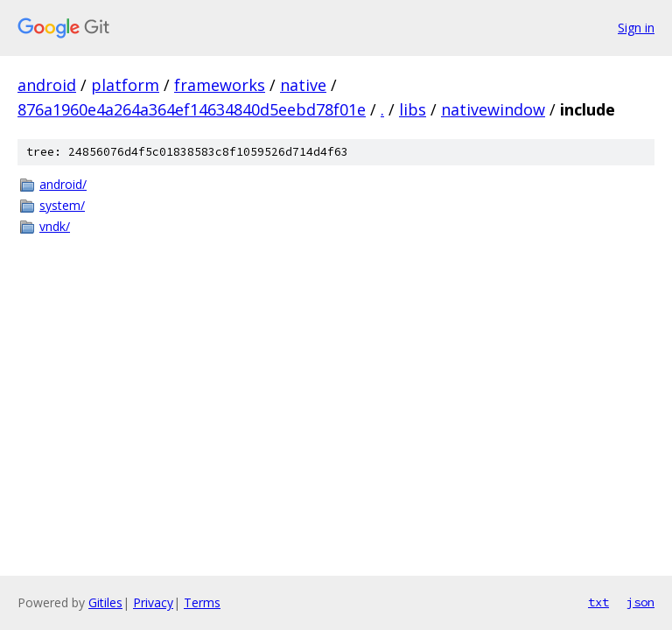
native (303, 85)
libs (413, 109)
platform (125, 85)
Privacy (153, 602)
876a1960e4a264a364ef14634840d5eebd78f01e (192, 109)
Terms (202, 602)
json (640, 602)
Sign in (636, 28)
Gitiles (105, 602)
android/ (63, 184)
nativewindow (493, 109)
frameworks (220, 85)
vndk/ (55, 226)
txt (598, 602)
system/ (62, 205)
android (47, 85)
